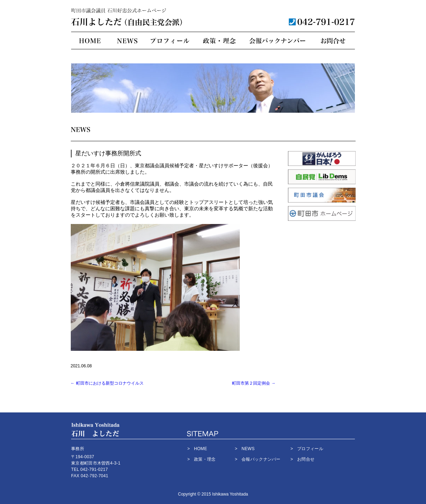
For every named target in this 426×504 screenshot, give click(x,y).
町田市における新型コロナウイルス (107, 383)
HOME (90, 41)
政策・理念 (218, 41)
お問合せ (333, 41)
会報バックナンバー (277, 41)
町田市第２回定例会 (254, 383)
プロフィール (170, 41)
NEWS (127, 41)
